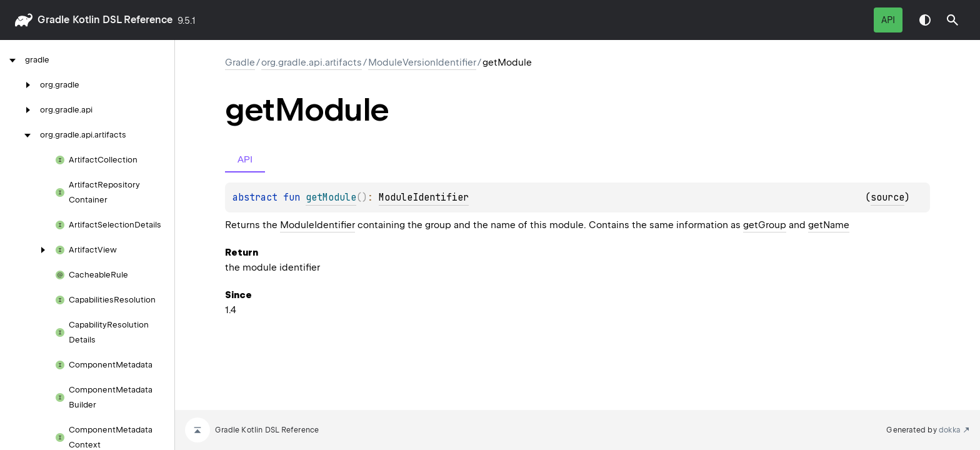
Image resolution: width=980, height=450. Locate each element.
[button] (952, 20)
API (888, 20)
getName (829, 225)
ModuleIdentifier (424, 197)
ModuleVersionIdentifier (422, 62)
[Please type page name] (952, 20)
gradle (53, 20)
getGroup (765, 225)
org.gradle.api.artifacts (312, 62)
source (887, 197)
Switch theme (925, 20)
